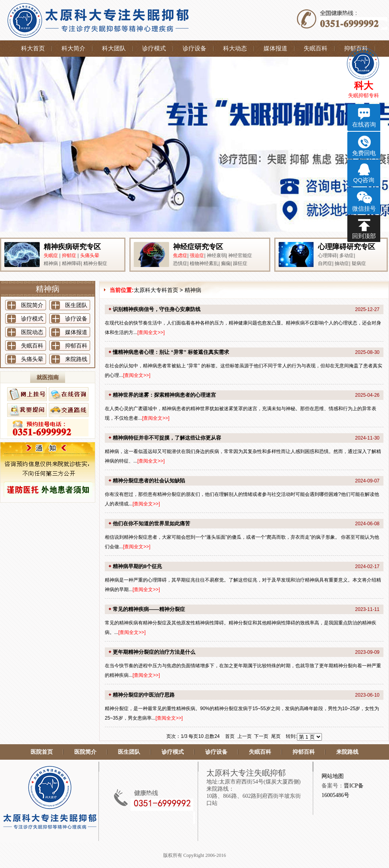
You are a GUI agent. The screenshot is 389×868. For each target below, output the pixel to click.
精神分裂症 (95, 263)
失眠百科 (316, 48)
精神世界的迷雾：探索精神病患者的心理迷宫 (164, 395)
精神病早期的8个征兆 (137, 566)
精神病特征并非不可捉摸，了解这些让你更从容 (167, 438)
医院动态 (32, 332)
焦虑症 (180, 255)
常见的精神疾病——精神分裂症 (149, 609)
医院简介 (32, 305)
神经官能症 (240, 255)
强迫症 (197, 255)
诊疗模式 (154, 48)
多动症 (347, 255)
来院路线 (76, 359)
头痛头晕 (90, 255)
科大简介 (73, 48)
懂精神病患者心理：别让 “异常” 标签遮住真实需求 (171, 352)
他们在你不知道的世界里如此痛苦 (151, 523)
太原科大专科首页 (156, 290)
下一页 (261, 736)
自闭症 (325, 263)
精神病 (51, 263)
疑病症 (359, 263)
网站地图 (333, 776)
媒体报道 (275, 48)
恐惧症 (180, 263)
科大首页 (33, 48)
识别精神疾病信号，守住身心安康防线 (157, 309)
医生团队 (76, 305)
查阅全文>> (151, 332)
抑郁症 (69, 255)
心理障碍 (327, 255)
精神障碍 (71, 263)
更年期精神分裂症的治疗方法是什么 (154, 652)
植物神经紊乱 (204, 263)
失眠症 (51, 255)
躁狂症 (240, 263)
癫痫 (226, 263)
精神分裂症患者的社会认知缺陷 (149, 481)
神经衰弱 (216, 255)
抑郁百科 (76, 346)
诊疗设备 (194, 48)
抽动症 (342, 263)
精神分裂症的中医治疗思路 (144, 695)
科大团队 (114, 48)
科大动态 (235, 48)
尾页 (276, 736)
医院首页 (42, 752)
